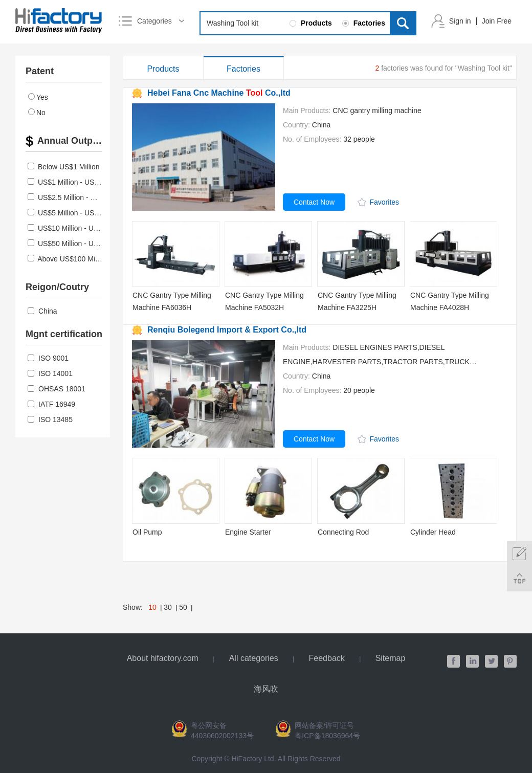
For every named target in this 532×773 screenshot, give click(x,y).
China (42, 311)
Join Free (497, 21)
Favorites (385, 202)
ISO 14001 (50, 373)
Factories (243, 69)
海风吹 (266, 689)
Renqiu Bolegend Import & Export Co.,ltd (227, 330)
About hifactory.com (163, 658)
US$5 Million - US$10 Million (83, 213)
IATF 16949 (51, 404)
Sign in (460, 21)
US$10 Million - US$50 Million (85, 228)
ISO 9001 (48, 358)
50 (183, 607)
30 (168, 607)
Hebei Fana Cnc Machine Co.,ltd (219, 93)
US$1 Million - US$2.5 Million (84, 182)
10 (152, 607)
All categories (254, 658)
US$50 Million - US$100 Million (87, 244)
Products (163, 69)
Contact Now (314, 202)
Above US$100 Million (73, 259)
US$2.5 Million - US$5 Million (84, 197)
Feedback (327, 658)
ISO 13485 (50, 419)
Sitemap (391, 658)
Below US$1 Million (69, 167)
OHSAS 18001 (57, 389)
